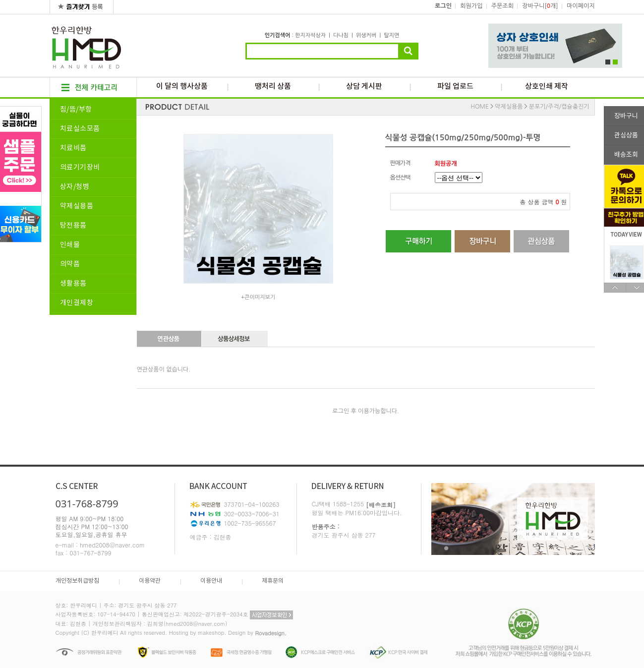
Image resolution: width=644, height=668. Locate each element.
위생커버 (366, 35)
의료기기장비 (80, 168)
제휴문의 (273, 581)
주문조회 (502, 6)
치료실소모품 (80, 129)
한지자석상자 (310, 35)
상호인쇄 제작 (547, 87)
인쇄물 (70, 245)
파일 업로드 (455, 87)
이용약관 (150, 581)
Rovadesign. (271, 633)
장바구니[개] (540, 6)
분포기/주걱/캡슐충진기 (559, 107)
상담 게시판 (364, 87)
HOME (480, 107)
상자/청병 (75, 187)
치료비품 (73, 148)
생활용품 (73, 284)
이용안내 (211, 581)
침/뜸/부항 (76, 110)
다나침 (341, 35)
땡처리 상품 (273, 87)
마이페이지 (581, 6)
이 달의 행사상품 (182, 87)
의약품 (70, 264)
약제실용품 (77, 206)
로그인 (443, 6)
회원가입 (471, 6)
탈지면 (391, 35)
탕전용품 (73, 226)
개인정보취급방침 (77, 581)
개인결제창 (77, 303)
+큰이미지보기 (258, 297)
